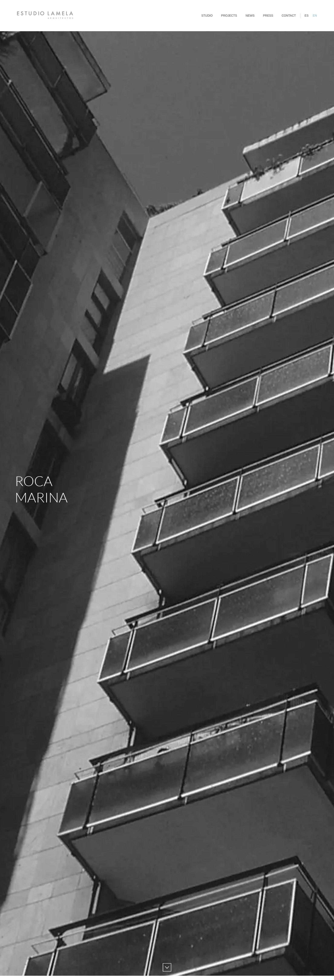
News (250, 16)
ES (307, 16)
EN (315, 16)
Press (268, 16)
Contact (289, 16)
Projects (229, 16)
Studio (207, 16)
